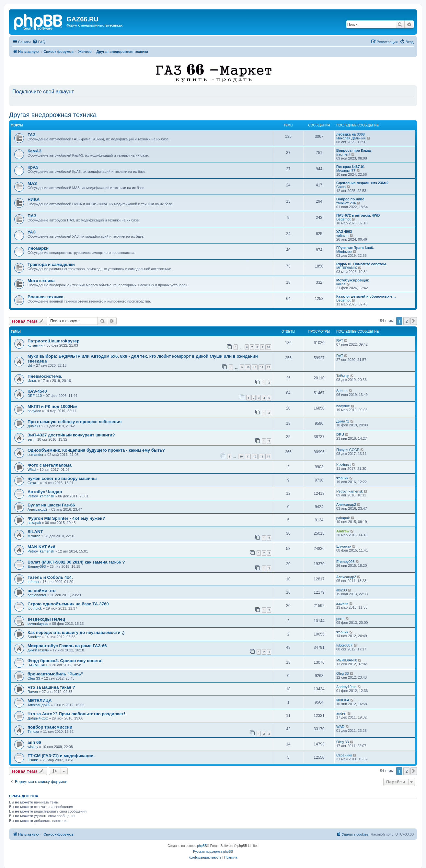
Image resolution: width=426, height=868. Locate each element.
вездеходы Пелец (46, 619)
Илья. (32, 381)
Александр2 (37, 509)
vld (30, 365)
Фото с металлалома (50, 465)
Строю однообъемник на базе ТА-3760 (68, 604)
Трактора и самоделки (51, 264)
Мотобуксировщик (352, 280)
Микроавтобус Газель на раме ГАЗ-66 (67, 646)
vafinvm (342, 235)
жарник (342, 478)
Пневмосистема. (45, 376)
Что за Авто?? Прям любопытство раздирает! (76, 714)
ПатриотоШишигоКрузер (53, 341)
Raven (33, 692)
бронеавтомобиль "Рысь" (55, 674)
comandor (35, 455)
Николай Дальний (351, 138)
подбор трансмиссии (50, 727)
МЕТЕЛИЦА (40, 701)
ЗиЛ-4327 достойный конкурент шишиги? (71, 435)
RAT (340, 340)
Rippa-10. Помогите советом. (362, 264)
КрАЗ (33, 167)
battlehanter (37, 595)
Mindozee (344, 252)
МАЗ (32, 183)
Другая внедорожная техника (53, 115)
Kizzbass (343, 465)
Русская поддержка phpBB (213, 852)
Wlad (32, 470)
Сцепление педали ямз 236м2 (362, 183)
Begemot (343, 219)
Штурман (344, 546)
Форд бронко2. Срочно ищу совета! (65, 661)
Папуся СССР (348, 450)
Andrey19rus (346, 687)
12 (261, 367)
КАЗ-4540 (37, 391)
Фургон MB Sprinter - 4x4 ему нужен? (66, 518)
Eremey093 (37, 566)
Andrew (343, 531)
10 (268, 347)
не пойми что (42, 591)
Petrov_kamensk (41, 496)
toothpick (35, 608)
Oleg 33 (34, 678)
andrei (341, 713)
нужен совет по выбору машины (62, 478)
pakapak (34, 523)
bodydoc (34, 411)
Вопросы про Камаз (354, 150)
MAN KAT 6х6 (41, 547)
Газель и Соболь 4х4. (50, 577)
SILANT (35, 532)
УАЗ (32, 232)
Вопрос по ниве (350, 199)
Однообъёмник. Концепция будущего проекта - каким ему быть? (96, 450)
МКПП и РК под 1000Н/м (52, 406)
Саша (341, 187)
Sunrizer (34, 637)
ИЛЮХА (343, 700)
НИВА (34, 200)
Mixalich (34, 536)
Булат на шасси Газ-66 (51, 505)
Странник (344, 755)
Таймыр (343, 376)
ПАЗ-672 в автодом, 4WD (358, 215)
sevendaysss (38, 624)
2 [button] (406, 321)
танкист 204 (346, 203)
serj (30, 439)
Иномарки (38, 248)
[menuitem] (39, 42)
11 (255, 367)
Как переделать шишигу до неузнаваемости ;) (76, 632)
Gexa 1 (33, 483)
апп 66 (34, 742)
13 (268, 367)
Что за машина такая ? (51, 687)
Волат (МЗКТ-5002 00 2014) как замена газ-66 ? (76, 562)
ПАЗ (32, 216)
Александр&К (39, 705)
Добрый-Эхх (38, 718)
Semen (342, 391)
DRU (340, 434)
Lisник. (33, 760)
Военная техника (46, 297)
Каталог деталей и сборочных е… (366, 296)
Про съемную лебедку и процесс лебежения (75, 422)
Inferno (33, 582)
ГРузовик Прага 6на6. (355, 248)
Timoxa (33, 731)
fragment (343, 154)
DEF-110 (35, 396)
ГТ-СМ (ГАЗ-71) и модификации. (61, 756)
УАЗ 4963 (344, 232)
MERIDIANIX (347, 268)
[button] (414, 321)
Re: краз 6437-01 (351, 167)
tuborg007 (344, 645)
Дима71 (34, 426)
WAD (340, 727)
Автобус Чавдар (45, 492)
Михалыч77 (346, 171)
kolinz (341, 284)
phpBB (202, 846)
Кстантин (35, 345)
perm (340, 619)
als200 (341, 590)
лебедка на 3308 (351, 134)
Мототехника (41, 281)
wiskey (33, 747)
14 (268, 456)
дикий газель (38, 650)
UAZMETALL (38, 665)
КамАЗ (35, 151)
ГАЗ (31, 135)
